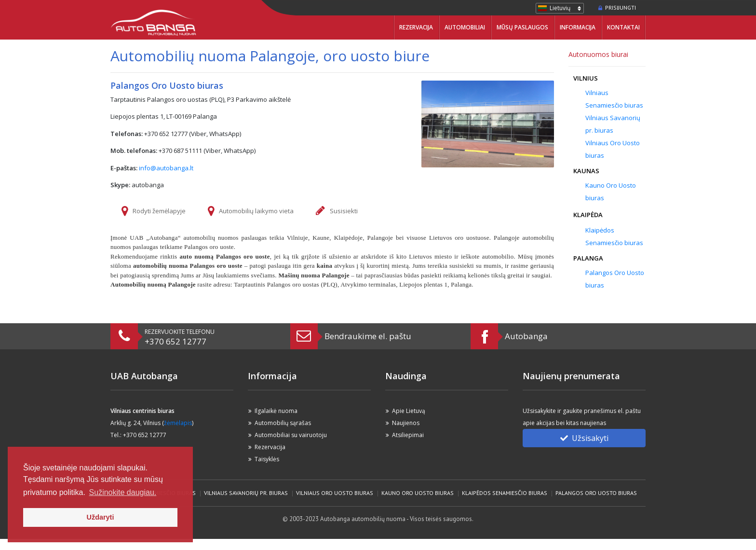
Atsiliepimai (408, 435)
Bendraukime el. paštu (368, 336)
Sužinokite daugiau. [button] (123, 492)
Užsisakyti (584, 438)
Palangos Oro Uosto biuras (596, 493)
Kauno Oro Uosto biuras (418, 493)
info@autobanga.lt (166, 168)
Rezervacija (416, 27)
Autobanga (526, 336)
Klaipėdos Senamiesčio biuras (505, 493)
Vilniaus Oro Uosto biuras (335, 493)
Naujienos (406, 423)
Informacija (578, 27)
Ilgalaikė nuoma (276, 411)
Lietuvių (560, 8)
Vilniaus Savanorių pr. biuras (246, 493)
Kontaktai (623, 27)
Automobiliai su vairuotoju (291, 435)
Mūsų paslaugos (522, 27)
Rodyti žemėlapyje (159, 211)
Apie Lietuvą (409, 411)
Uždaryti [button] (101, 517)
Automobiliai (465, 27)
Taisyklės (267, 459)
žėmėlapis (178, 423)
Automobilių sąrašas (283, 423)
